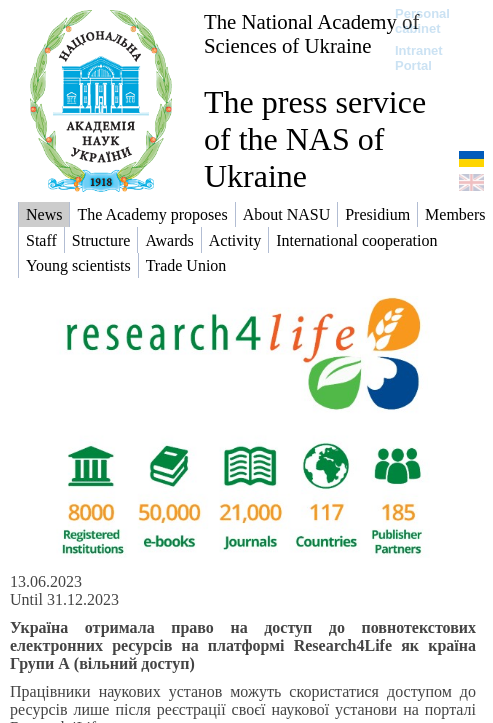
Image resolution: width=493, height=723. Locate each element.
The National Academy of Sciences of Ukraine (311, 33)
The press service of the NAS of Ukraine (315, 139)
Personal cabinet (422, 21)
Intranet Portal (419, 58)
